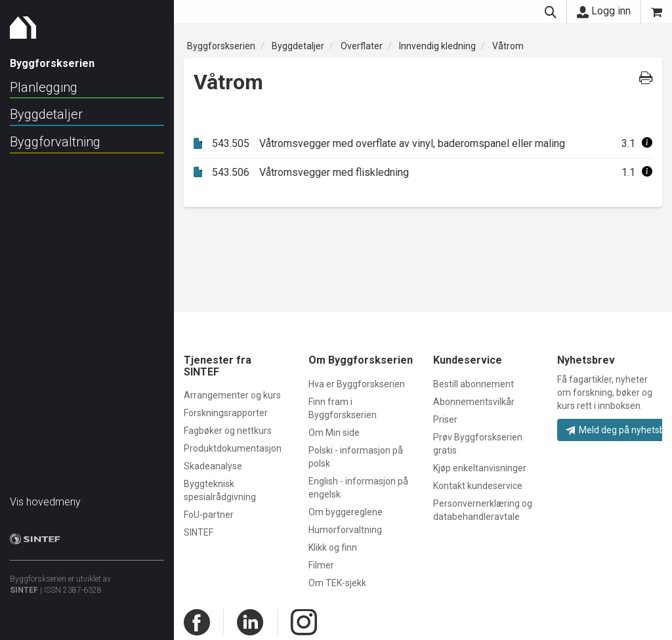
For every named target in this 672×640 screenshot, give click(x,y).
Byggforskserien (221, 46)
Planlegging (44, 87)
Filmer (321, 565)
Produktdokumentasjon (233, 448)
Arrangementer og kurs (232, 395)
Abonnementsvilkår (474, 402)
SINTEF (24, 584)
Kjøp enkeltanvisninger (480, 468)
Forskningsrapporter (226, 413)
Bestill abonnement (473, 384)
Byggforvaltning (55, 142)
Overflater (362, 46)
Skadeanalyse (213, 466)
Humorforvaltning (345, 530)
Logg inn (604, 11)
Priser (445, 419)
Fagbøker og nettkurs (228, 431)
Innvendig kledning (437, 46)
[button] (647, 143)
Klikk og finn (333, 547)
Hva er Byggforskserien (357, 384)
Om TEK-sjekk (337, 583)
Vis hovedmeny (45, 495)
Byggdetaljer (46, 114)
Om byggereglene (346, 512)
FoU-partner (209, 515)
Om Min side (334, 433)
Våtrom (508, 46)
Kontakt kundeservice (478, 486)
